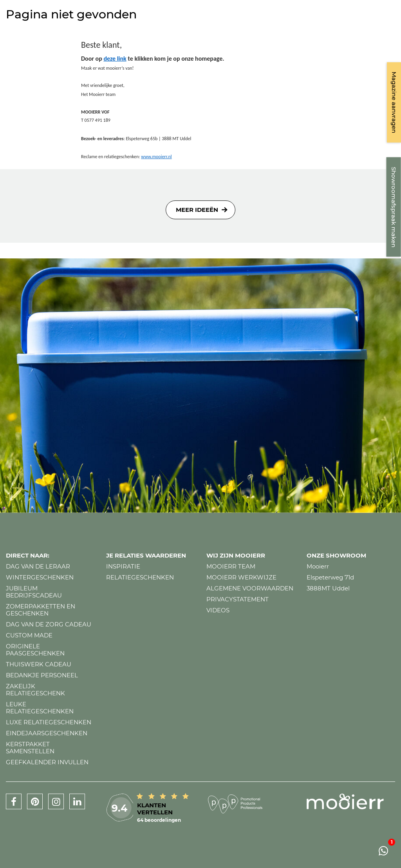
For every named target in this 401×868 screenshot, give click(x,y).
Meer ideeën (197, 210)
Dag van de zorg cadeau (49, 624)
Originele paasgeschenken (35, 650)
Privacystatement (238, 599)
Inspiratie (123, 566)
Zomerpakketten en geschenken (41, 610)
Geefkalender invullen (47, 762)
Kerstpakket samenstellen (30, 748)
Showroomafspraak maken (394, 207)
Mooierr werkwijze (241, 577)
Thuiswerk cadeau (39, 664)
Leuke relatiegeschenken (40, 708)
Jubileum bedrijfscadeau (34, 592)
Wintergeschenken (40, 577)
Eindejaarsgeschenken (47, 733)
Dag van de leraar (38, 566)
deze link (115, 59)
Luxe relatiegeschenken (49, 722)
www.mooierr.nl (156, 157)
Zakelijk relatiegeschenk (35, 690)
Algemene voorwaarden (250, 588)
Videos (218, 610)
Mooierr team (231, 566)
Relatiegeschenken (140, 577)
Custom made (29, 635)
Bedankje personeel (42, 675)
